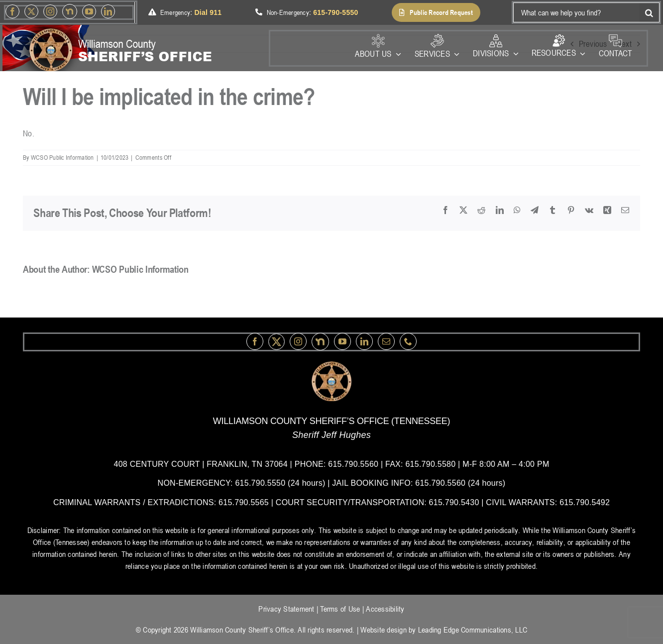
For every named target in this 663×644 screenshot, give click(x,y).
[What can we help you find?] (576, 12)
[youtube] (89, 11)
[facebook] (12, 11)
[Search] (650, 12)
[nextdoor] (70, 11)
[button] (436, 12)
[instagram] (50, 11)
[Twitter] (31, 11)
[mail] (386, 341)
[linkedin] (108, 11)
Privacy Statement (286, 609)
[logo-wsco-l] (331, 365)
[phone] (408, 341)
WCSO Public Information (62, 157)
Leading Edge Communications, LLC (473, 630)
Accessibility (385, 609)
